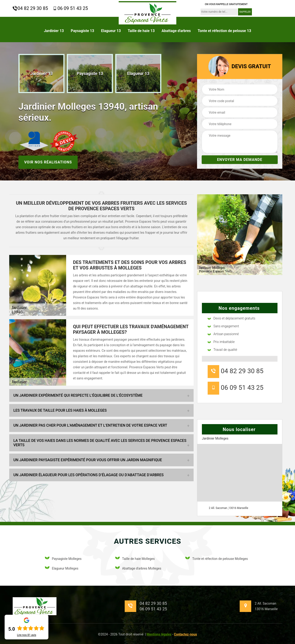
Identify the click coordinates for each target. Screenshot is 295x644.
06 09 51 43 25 (70, 8)
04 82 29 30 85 (30, 8)
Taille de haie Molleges (135, 559)
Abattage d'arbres (176, 31)
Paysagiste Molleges (63, 559)
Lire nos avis (27, 635)
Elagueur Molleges (62, 569)
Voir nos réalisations (48, 162)
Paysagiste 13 (83, 31)
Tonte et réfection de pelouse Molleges (217, 559)
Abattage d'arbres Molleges (138, 569)
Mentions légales (159, 634)
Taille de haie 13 (141, 31)
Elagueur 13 (111, 31)
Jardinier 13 (54, 31)
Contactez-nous (186, 634)
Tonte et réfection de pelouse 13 (224, 31)
